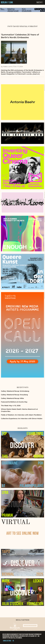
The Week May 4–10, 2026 (11, 406)
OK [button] (13, 641)
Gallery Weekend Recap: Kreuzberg (14, 395)
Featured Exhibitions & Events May (14, 402)
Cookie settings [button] (7, 641)
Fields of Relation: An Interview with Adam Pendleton (21, 415)
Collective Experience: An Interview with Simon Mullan (22, 419)
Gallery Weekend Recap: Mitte (12, 398)
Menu (40, 2)
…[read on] (36, 74)
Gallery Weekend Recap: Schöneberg (15, 391)
